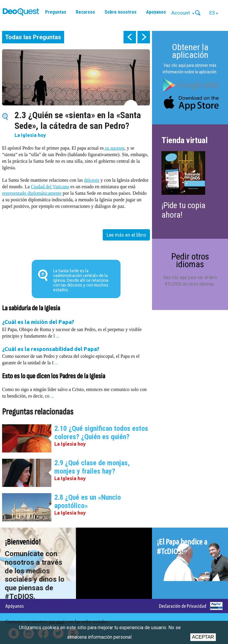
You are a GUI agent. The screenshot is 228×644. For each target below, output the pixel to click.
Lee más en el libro (126, 235)
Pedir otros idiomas (190, 260)
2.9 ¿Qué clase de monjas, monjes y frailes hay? (92, 467)
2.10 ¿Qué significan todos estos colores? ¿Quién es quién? (101, 433)
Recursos (85, 12)
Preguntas (56, 12)
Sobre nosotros (121, 12)
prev (130, 37)
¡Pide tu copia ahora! (183, 210)
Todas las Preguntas (33, 37)
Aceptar (203, 637)
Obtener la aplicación (190, 51)
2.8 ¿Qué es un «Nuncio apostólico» (88, 501)
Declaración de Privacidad (183, 606)
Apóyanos (15, 606)
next (144, 37)
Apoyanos (156, 12)
